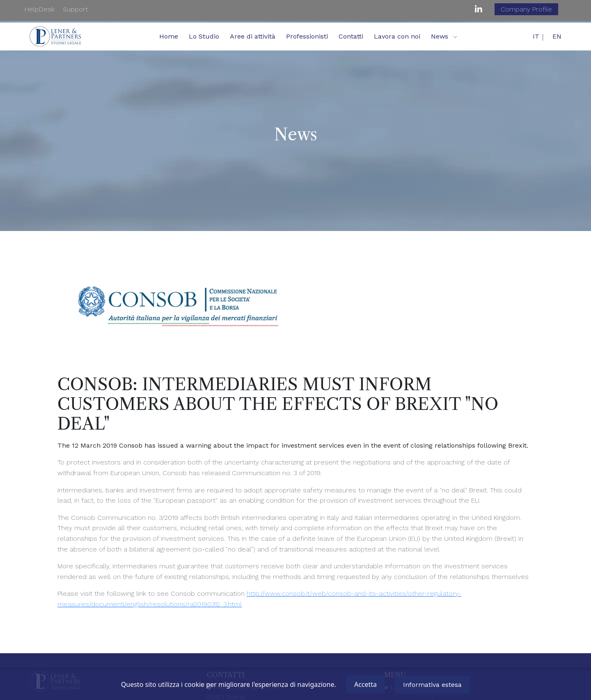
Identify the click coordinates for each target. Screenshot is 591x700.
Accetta (365, 684)
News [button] (440, 36)
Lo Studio (204, 36)
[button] (455, 37)
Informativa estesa (432, 685)
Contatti (351, 36)
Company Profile (526, 9)
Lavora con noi (397, 36)
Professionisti (307, 36)
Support (75, 9)
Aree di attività (253, 36)
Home (169, 36)
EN (557, 36)
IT (536, 36)
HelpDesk (40, 9)
